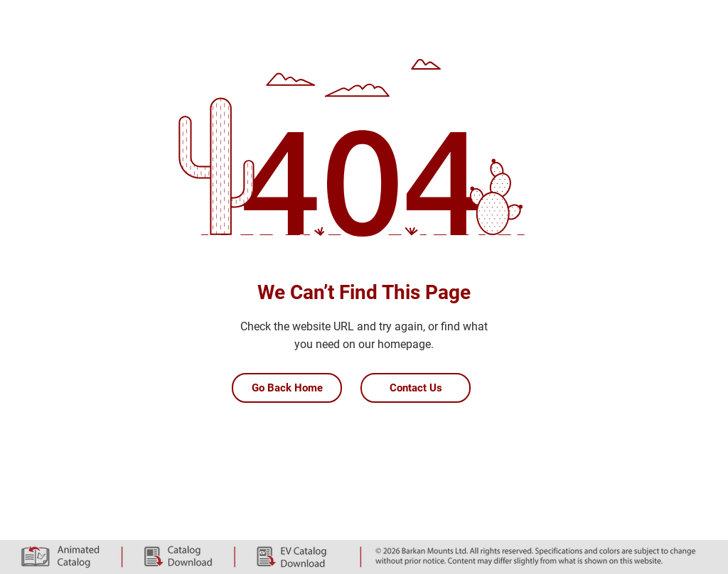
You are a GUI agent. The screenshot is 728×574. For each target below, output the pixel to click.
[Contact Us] (416, 388)
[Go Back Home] (287, 388)
